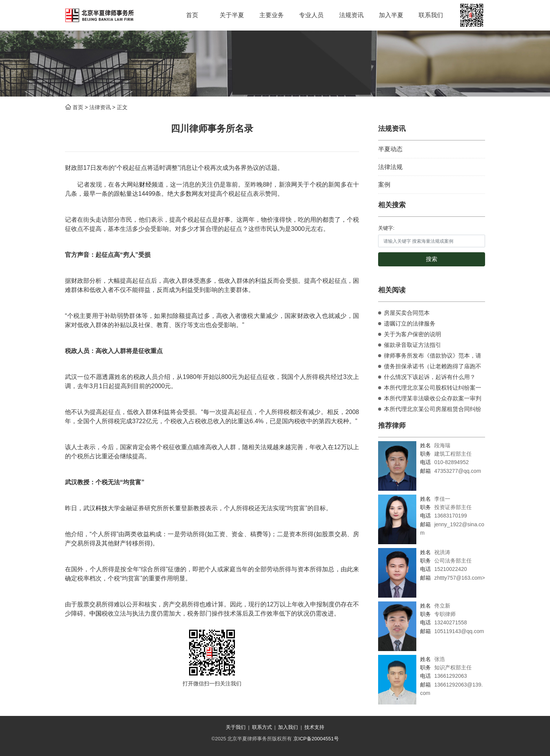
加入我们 (288, 727)
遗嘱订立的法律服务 (410, 323)
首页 (78, 107)
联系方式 (262, 727)
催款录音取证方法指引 (412, 345)
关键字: (386, 228)
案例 (384, 185)
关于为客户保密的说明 (412, 334)
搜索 (432, 259)
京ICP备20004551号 (316, 739)
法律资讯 (100, 107)
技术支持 (314, 727)
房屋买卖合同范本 (407, 313)
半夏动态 (390, 149)
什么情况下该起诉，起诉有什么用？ (430, 377)
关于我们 (236, 727)
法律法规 (390, 167)
